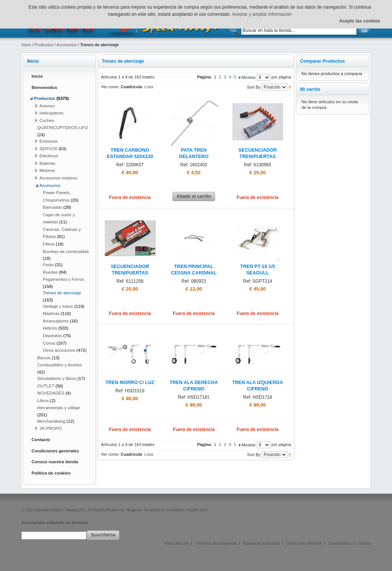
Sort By (254, 87)
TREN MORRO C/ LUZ (130, 383)
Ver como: (110, 87)
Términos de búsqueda (216, 543)
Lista (149, 87)
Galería (364, 543)
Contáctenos (340, 543)
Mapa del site (176, 543)
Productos (44, 45)
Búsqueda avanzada (261, 543)
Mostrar (249, 77)
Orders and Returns (304, 543)
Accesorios (67, 45)
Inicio (26, 45)
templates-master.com (187, 510)
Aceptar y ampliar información (262, 14)
